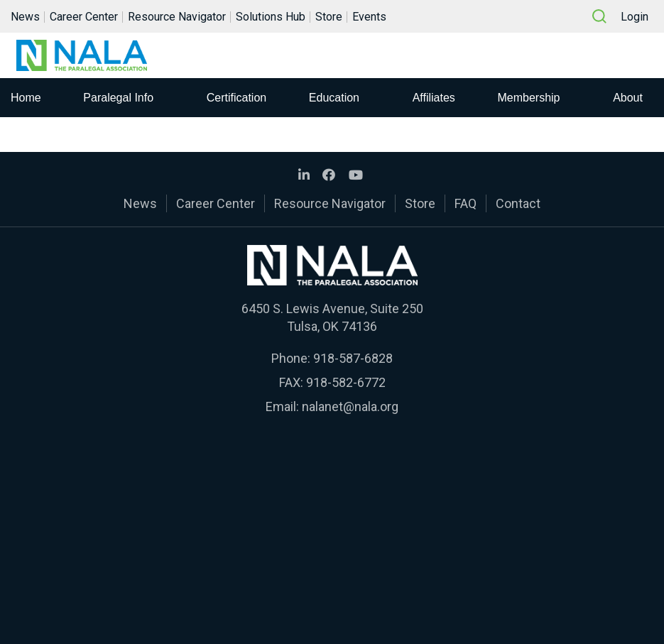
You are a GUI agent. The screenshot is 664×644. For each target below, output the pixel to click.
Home (26, 98)
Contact (518, 203)
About (628, 98)
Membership (528, 98)
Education (334, 98)
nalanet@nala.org (350, 406)
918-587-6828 (353, 358)
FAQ (466, 203)
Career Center (84, 17)
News (25, 17)
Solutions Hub (271, 17)
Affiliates (434, 98)
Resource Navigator (177, 17)
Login (635, 17)
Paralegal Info (118, 98)
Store (329, 17)
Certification (236, 98)
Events (369, 17)
